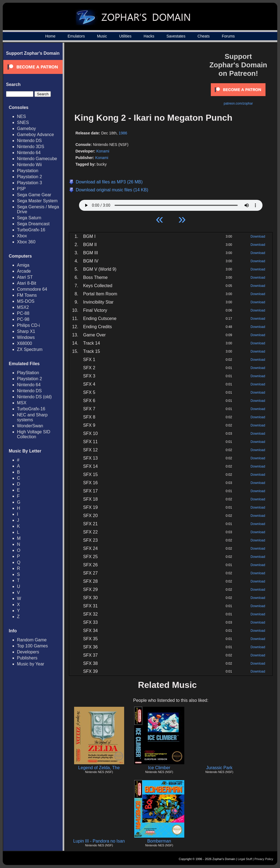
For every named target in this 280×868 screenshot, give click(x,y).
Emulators (76, 36)
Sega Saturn (29, 218)
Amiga (23, 265)
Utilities (125, 36)
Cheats (203, 36)
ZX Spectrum (30, 349)
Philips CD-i (28, 325)
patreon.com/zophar (238, 103)
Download (258, 237)
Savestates (176, 36)
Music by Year (31, 664)
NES (21, 116)
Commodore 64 (32, 289)
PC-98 (23, 319)
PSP (21, 189)
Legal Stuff (245, 859)
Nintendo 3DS (31, 147)
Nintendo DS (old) (34, 397)
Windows (26, 337)
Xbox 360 (26, 242)
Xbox (22, 236)
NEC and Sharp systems (32, 417)
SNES (23, 122)
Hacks (149, 36)
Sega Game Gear (34, 195)
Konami (103, 151)
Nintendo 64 (29, 153)
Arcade (24, 271)
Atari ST (25, 277)
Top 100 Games (32, 646)
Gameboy (26, 129)
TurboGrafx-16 (31, 230)
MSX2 (23, 307)
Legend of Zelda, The (99, 768)
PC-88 (23, 313)
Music (102, 36)
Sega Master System (37, 201)
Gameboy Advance (35, 135)
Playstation (28, 171)
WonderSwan (30, 426)
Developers (28, 652)
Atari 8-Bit (27, 283)
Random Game (32, 640)
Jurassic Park (219, 768)
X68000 (24, 343)
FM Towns (27, 295)
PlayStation (28, 373)
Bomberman (159, 841)
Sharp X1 (26, 331)
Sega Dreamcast (33, 224)
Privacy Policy (264, 859)
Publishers (27, 658)
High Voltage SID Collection (34, 434)
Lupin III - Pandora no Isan (99, 841)
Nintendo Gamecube (37, 159)
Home (50, 36)
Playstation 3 (30, 183)
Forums (228, 36)
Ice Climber (159, 768)
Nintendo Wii (29, 165)
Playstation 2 (30, 177)
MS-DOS (26, 301)
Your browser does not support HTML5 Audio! (171, 204)
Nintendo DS (29, 141)
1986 (123, 133)
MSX (22, 403)
